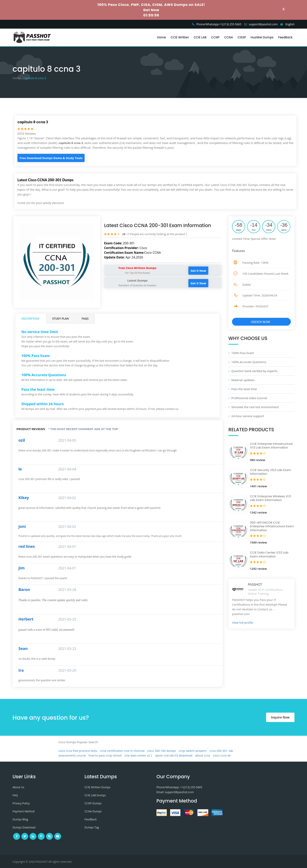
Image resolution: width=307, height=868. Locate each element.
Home (161, 37)
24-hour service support (248, 416)
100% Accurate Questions (249, 362)
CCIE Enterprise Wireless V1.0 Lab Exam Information (271, 498)
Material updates (243, 380)
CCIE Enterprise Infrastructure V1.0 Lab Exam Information (271, 446)
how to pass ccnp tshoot (105, 755)
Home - (18, 78)
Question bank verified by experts (254, 371)
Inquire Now (280, 717)
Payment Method (23, 811)
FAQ (15, 795)
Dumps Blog (20, 819)
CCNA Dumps (93, 811)
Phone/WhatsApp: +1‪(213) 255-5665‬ (179, 787)
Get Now (151, 10)
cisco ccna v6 (222, 755)
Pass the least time (244, 389)
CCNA (228, 37)
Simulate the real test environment (255, 407)
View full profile (243, 622)
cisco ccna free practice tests (78, 751)
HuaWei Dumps (262, 37)
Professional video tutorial (249, 398)
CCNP (215, 37)
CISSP (242, 37)
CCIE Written (180, 37)
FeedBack (285, 37)
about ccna (203, 755)
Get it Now (198, 271)
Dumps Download (24, 827)
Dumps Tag (92, 827)
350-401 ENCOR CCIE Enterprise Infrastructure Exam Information (272, 526)
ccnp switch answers (193, 751)
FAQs (85, 318)
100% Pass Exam (243, 353)
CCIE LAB (200, 37)
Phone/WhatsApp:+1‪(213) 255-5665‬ (219, 24)
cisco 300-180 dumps (162, 751)
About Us (18, 787)
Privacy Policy (21, 803)
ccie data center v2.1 (139, 755)
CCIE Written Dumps (98, 787)
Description (30, 318)
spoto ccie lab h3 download (174, 755)
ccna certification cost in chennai (122, 751)
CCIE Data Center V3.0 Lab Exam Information (269, 554)
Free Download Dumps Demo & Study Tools (51, 158)
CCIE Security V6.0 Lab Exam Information (271, 472)
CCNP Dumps (93, 803)
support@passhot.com (263, 24)
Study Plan (61, 318)
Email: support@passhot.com (175, 792)
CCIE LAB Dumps (95, 795)
